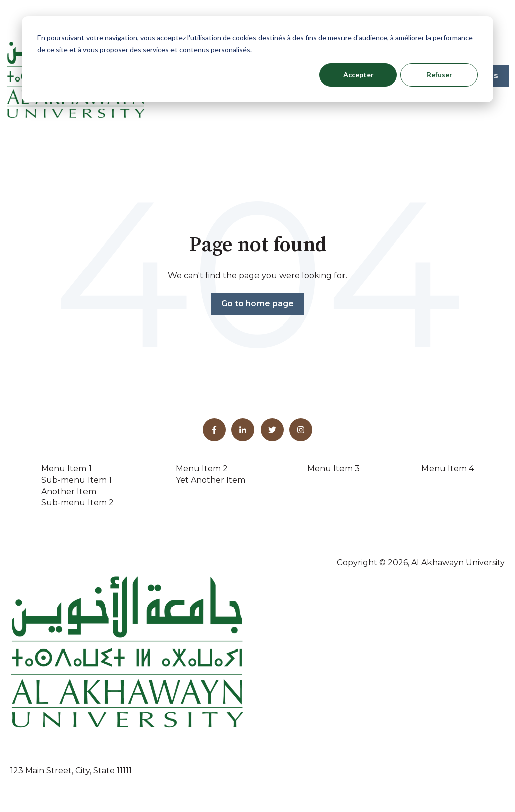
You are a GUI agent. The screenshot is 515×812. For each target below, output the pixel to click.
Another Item (69, 491)
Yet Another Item (210, 480)
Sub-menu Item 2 (77, 502)
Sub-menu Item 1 (76, 480)
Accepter (358, 75)
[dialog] (257, 59)
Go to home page (257, 304)
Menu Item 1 (66, 469)
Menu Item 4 (448, 469)
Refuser (439, 75)
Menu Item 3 (333, 469)
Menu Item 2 (202, 469)
